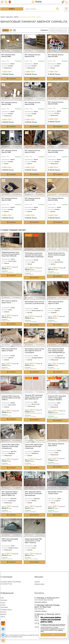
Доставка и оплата (6, 609)
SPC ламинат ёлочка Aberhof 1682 (9, 103)
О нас (2, 598)
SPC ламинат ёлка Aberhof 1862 (8, 56)
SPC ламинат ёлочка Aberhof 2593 (9, 199)
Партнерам (4, 600)
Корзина (37, 582)
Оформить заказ (39, 584)
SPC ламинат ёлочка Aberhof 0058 (56, 151)
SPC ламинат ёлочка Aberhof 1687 (9, 151)
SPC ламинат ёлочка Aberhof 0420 (32, 151)
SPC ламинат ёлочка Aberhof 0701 (32, 56)
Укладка (3, 605)
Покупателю (4, 607)
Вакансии (3, 614)
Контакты (3, 612)
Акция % (12, 9)
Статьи (3, 616)
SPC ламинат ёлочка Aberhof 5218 (32, 103)
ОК (53, 635)
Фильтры (6, 30)
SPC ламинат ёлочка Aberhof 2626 (56, 103)
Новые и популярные (57, 30)
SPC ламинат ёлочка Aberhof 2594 (56, 199)
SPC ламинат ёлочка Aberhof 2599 (32, 199)
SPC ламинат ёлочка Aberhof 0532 (56, 56)
